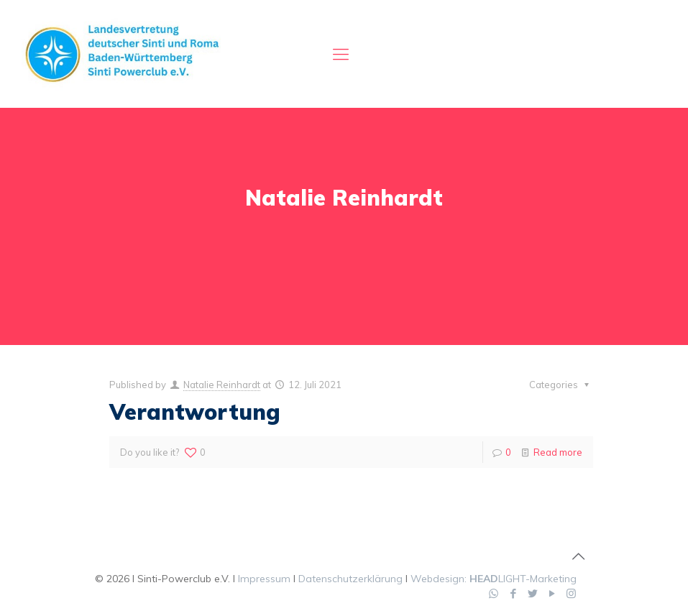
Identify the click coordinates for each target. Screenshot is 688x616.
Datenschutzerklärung (350, 579)
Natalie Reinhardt (222, 385)
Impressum (264, 579)
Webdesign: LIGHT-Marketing (494, 579)
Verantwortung (195, 412)
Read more (558, 452)
